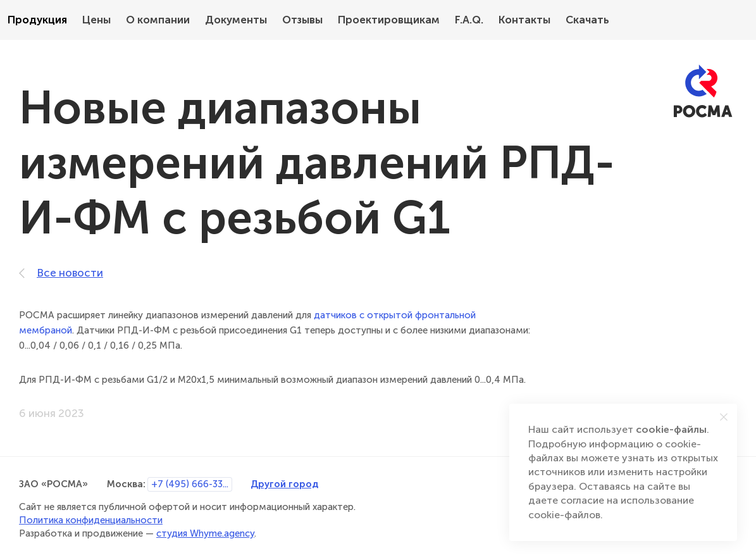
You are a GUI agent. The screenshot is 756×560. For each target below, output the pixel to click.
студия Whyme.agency (205, 533)
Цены (96, 20)
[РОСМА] (703, 91)
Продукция (37, 20)
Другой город (284, 484)
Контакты (524, 20)
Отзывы (302, 20)
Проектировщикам (389, 20)
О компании (158, 20)
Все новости (61, 273)
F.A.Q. (469, 20)
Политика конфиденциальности (91, 520)
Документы (236, 20)
